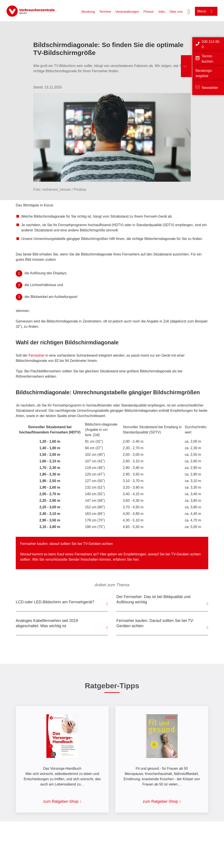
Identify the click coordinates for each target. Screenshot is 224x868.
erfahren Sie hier (126, 559)
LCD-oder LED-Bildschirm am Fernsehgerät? (55, 602)
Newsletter (210, 88)
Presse (149, 11)
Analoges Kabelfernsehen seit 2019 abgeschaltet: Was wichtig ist (47, 623)
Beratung (88, 11)
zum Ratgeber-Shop (61, 801)
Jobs (161, 11)
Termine (105, 11)
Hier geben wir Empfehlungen (123, 554)
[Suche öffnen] (189, 11)
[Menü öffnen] (206, 11)
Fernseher (37, 355)
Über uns (176, 11)
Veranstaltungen (127, 11)
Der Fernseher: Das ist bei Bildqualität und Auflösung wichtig (153, 599)
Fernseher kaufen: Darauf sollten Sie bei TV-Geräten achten (155, 623)
